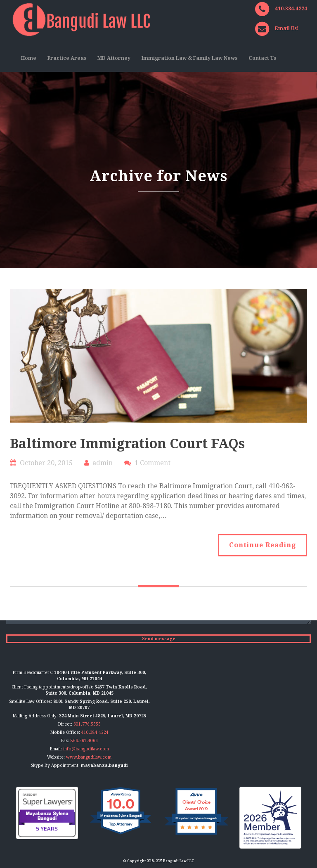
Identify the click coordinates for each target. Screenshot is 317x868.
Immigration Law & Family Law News (189, 58)
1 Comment (153, 463)
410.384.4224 (291, 9)
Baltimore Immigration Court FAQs (127, 444)
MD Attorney (114, 58)
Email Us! (287, 28)
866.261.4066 (84, 741)
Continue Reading (263, 545)
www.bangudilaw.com (89, 757)
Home (29, 58)
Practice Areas (67, 58)
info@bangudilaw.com (86, 749)
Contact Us (262, 58)
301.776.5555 (87, 724)
